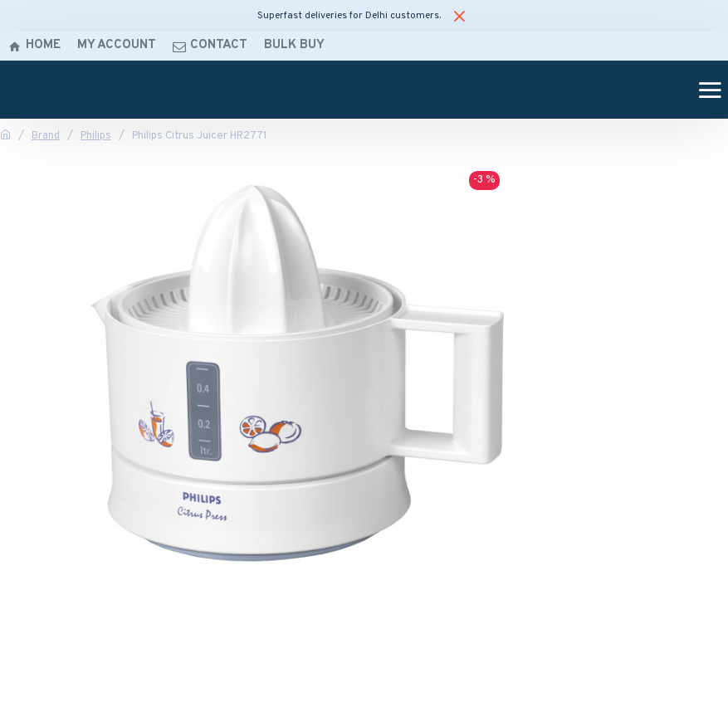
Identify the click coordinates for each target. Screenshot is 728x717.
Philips (96, 136)
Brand (46, 136)
